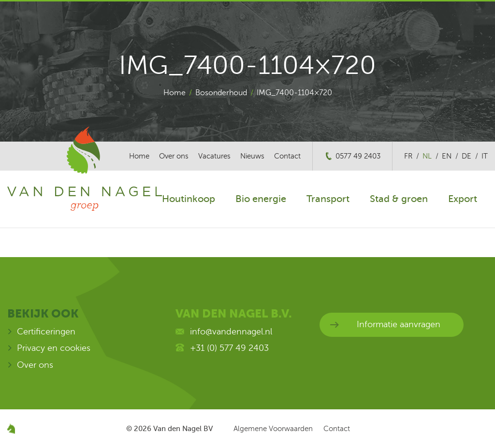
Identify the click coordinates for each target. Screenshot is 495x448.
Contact (287, 156)
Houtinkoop (189, 199)
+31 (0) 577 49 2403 (229, 348)
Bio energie (261, 199)
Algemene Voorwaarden (273, 429)
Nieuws (252, 156)
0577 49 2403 (358, 156)
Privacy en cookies (54, 348)
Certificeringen (46, 332)
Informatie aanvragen (399, 324)
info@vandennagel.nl (231, 332)
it (485, 156)
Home (175, 93)
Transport (328, 199)
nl (427, 156)
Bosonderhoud (221, 93)
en (447, 156)
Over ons (174, 156)
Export (463, 199)
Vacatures (214, 156)
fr (408, 156)
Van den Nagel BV (183, 429)
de (466, 156)
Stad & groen (399, 199)
